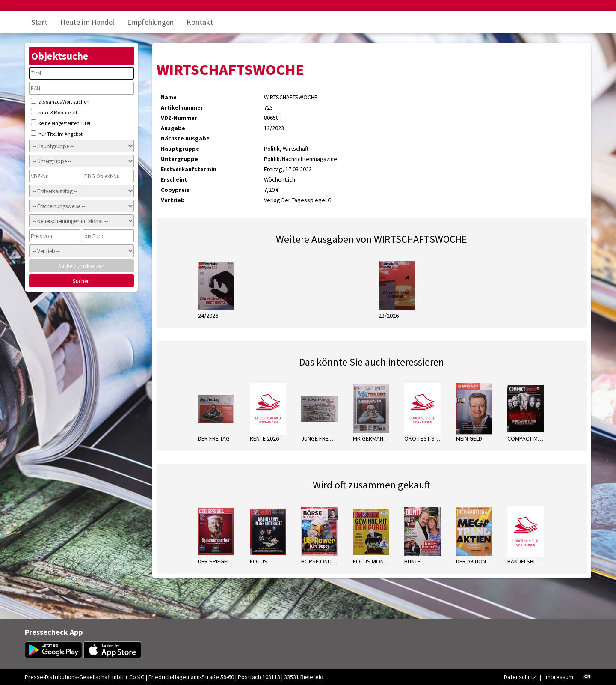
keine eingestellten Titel (61, 123)
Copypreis (175, 190)
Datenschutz (520, 677)
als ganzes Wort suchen (60, 101)
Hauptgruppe (180, 149)
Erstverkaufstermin (189, 169)
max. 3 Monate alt (54, 112)
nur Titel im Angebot (57, 134)
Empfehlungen (150, 22)
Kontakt (200, 22)
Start (39, 22)
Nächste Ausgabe (185, 138)
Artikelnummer (182, 107)
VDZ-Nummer (179, 118)
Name (169, 97)
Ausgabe (173, 128)
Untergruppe (179, 159)
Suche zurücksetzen (81, 266)
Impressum (559, 677)
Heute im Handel (87, 22)
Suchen (81, 281)
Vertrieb (173, 200)
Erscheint (174, 179)
